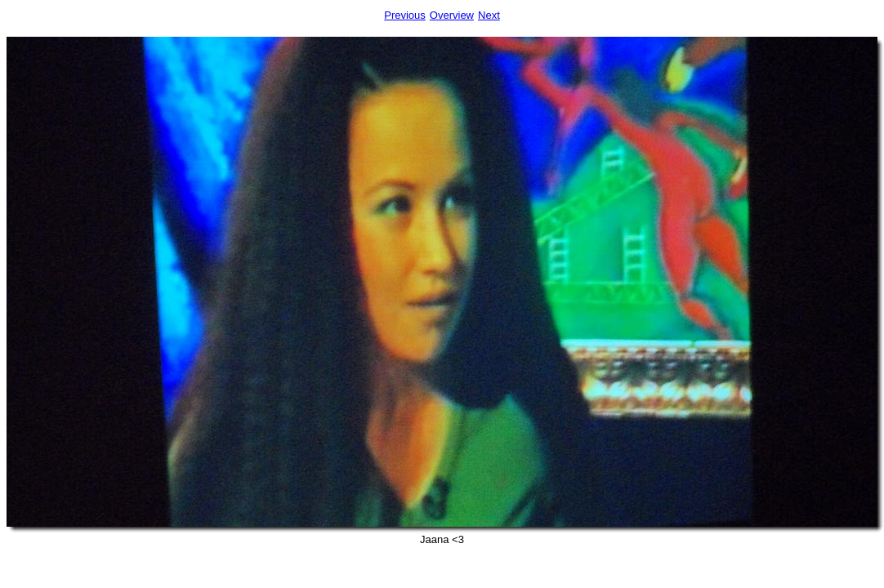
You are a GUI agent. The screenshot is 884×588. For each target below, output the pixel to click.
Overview (452, 15)
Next (489, 15)
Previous (405, 15)
